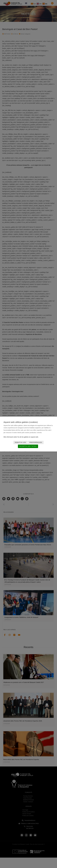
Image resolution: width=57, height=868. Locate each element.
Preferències (36, 442)
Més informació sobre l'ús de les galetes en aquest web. (21, 437)
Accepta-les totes (28, 446)
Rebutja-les (20, 442)
